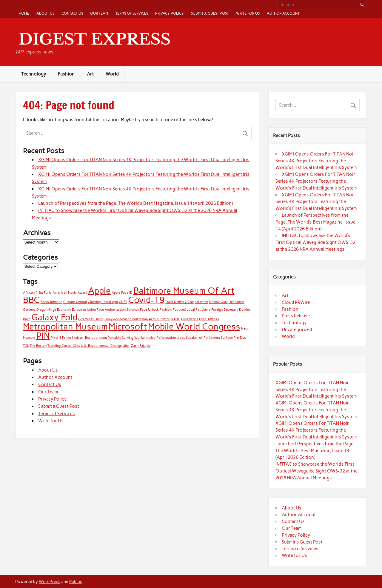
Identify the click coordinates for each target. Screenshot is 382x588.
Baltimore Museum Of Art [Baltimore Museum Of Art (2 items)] (184, 291)
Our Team (99, 13)
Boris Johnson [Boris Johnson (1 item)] (51, 302)
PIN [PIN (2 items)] (43, 336)
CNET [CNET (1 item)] (123, 302)
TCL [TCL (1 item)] (26, 346)
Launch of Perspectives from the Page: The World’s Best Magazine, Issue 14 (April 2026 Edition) (135, 203)
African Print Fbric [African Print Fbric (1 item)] (37, 293)
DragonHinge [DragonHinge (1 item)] (46, 310)
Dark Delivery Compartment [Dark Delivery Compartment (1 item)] (187, 302)
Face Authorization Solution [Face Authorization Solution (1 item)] (118, 310)
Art (90, 74)
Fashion (66, 74)
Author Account (283, 13)
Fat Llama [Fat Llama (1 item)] (203, 310)
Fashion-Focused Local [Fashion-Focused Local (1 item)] (177, 310)
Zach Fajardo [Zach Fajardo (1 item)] (141, 346)
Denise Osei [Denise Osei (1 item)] (218, 302)
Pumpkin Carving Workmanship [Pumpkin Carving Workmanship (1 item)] (132, 338)
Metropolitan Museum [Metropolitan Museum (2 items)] (65, 326)
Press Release (296, 316)
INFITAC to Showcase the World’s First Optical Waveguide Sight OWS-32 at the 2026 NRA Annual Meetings (315, 242)
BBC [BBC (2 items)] (31, 300)
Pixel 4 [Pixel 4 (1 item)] (56, 338)
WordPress (50, 581)
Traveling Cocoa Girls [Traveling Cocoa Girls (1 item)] (64, 346)
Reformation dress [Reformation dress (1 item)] (171, 338)
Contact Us (72, 13)
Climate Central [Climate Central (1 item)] (75, 302)
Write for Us (248, 13)
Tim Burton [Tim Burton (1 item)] (38, 346)
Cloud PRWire (296, 302)
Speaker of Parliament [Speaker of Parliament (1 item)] (203, 338)
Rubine (76, 581)
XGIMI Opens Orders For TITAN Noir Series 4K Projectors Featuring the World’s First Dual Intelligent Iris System (316, 161)
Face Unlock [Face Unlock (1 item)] (149, 310)
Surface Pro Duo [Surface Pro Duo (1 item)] (234, 338)
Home (24, 13)
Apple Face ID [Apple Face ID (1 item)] (122, 293)
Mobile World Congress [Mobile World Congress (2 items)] (194, 326)
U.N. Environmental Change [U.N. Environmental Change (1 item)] (101, 346)
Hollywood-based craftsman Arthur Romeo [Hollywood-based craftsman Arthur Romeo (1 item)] (137, 319)
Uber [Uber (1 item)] (126, 346)
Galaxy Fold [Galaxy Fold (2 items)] (54, 317)
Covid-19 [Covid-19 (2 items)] (146, 300)
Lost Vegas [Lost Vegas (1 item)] (190, 319)
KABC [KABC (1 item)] (176, 319)
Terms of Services (132, 13)
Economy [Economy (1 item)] (64, 310)
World (112, 74)
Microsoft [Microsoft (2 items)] (128, 326)
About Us (45, 13)
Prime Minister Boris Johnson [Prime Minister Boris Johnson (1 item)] (84, 338)
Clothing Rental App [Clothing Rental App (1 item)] (103, 302)
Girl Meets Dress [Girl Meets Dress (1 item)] (91, 319)
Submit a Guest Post (210, 13)
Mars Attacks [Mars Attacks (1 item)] (209, 319)
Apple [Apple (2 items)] (99, 291)
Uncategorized (297, 330)
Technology (34, 74)
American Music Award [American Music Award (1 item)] (70, 293)
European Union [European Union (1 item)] (84, 310)
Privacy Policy (170, 13)
